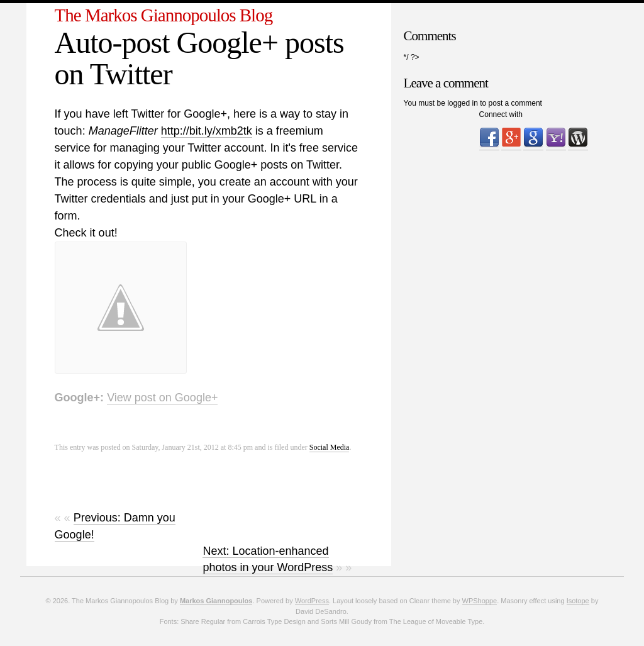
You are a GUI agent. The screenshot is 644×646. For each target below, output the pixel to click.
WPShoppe (480, 601)
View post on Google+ (162, 398)
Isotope (578, 601)
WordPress (312, 601)
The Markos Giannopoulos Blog (164, 15)
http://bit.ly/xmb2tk (207, 131)
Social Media (330, 447)
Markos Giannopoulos (216, 601)
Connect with (501, 114)
